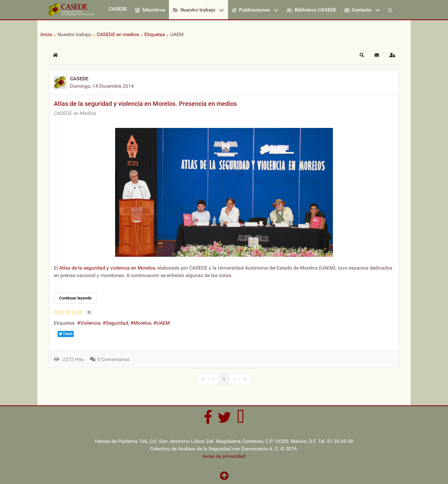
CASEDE (79, 79)
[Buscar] (392, 10)
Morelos (142, 323)
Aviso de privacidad (224, 456)
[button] (362, 55)
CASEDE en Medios (75, 113)
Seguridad (117, 323)
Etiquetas (155, 34)
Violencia (90, 323)
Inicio (46, 34)
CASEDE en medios (118, 34)
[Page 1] (224, 379)
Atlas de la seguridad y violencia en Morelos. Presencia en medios (145, 104)
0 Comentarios (113, 359)
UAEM (163, 323)
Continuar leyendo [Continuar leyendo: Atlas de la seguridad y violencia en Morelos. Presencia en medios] (75, 298)
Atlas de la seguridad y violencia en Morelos (107, 268)
